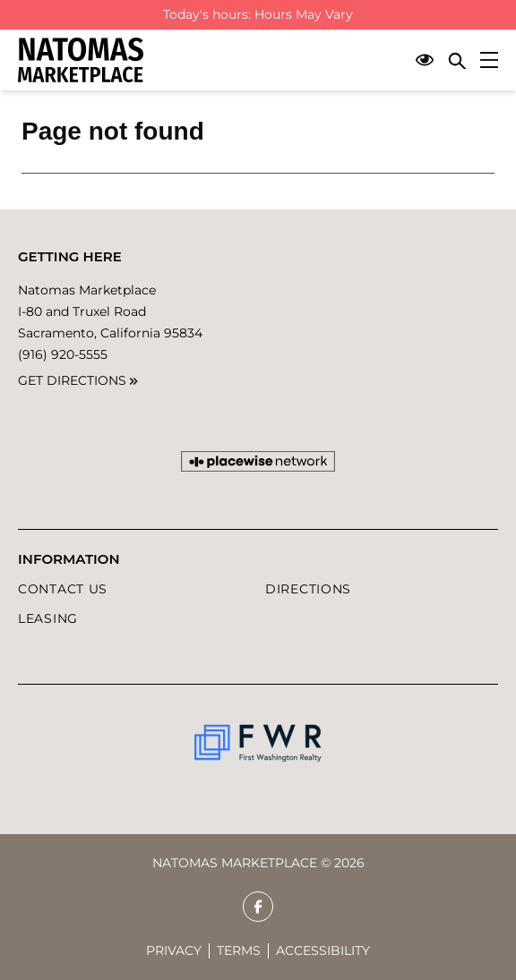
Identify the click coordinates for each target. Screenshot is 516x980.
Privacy (174, 950)
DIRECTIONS (308, 589)
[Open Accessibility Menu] (425, 60)
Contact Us (63, 589)
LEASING (48, 618)
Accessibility (323, 950)
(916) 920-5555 (63, 354)
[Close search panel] (457, 60)
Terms (239, 950)
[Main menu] (489, 60)
